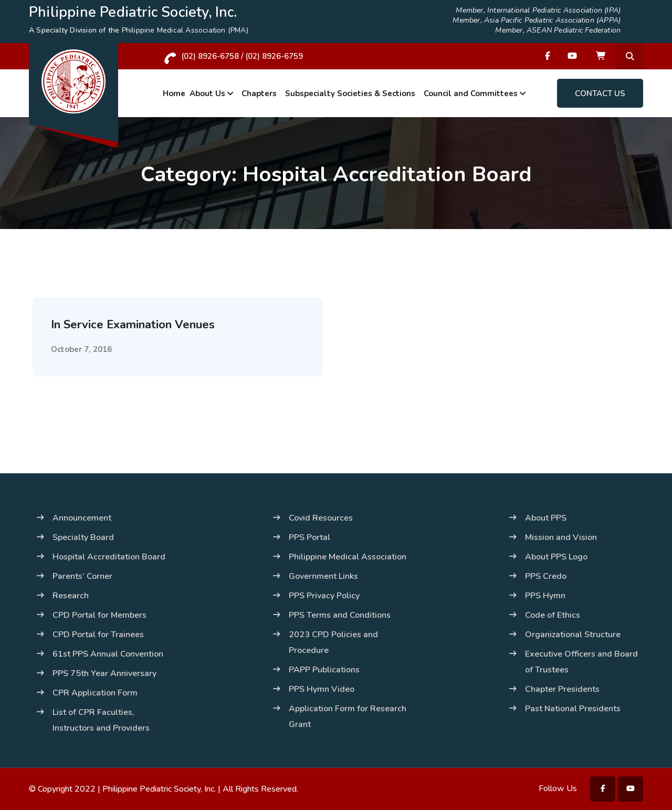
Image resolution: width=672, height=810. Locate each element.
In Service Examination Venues (133, 325)
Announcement (82, 518)
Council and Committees (471, 94)
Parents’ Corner (82, 576)
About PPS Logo (556, 557)
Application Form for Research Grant (348, 716)
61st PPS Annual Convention (108, 654)
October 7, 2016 (81, 349)
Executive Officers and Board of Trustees (581, 662)
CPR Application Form (95, 693)
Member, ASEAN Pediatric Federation (558, 30)
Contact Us (600, 94)
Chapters (259, 94)
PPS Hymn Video (322, 689)
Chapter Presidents (562, 689)
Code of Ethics (553, 615)
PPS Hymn (545, 596)
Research (71, 596)
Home (174, 94)
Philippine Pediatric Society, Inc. (159, 789)
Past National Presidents (573, 709)
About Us (207, 94)
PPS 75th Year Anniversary (104, 673)
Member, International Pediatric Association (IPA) (538, 11)
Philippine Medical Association (348, 557)
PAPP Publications (324, 670)
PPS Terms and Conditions (340, 615)
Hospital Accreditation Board (109, 557)
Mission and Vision (561, 537)
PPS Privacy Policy (324, 596)
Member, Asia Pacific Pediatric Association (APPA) (537, 20)
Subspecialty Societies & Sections (350, 94)
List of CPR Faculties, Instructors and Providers (101, 720)
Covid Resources (321, 518)
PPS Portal (309, 537)
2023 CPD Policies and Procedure (333, 642)
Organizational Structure (573, 635)
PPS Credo (546, 576)
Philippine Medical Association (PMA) (185, 30)
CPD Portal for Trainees (98, 635)
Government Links (323, 576)
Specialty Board (83, 537)
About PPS (546, 518)
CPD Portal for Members (99, 615)
